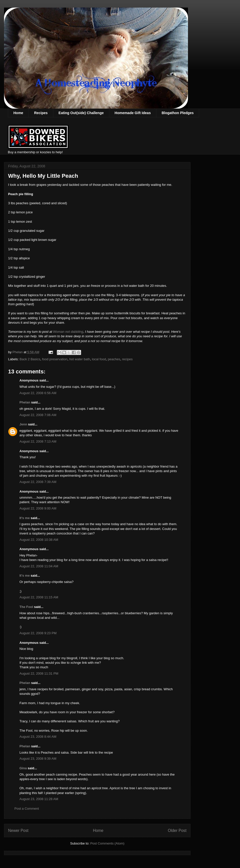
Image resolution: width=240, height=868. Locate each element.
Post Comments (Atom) (107, 843)
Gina (23, 768)
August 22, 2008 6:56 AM (38, 393)
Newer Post (18, 831)
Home (18, 113)
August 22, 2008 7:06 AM (38, 415)
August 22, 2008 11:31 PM (39, 673)
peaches (114, 359)
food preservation (55, 359)
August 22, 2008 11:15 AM (39, 597)
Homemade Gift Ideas (133, 113)
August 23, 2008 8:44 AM (38, 737)
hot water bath (80, 359)
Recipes (41, 113)
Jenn (23, 424)
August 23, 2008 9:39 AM (38, 759)
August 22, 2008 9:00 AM (38, 508)
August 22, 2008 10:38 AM (39, 540)
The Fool (26, 607)
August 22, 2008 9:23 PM (38, 633)
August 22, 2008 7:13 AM (38, 441)
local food (99, 359)
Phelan (25, 402)
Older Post (177, 831)
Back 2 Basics (30, 359)
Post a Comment (27, 809)
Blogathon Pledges (178, 113)
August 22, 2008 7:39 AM (38, 482)
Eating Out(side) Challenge (81, 113)
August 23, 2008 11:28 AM (39, 799)
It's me (25, 518)
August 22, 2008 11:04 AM (39, 566)
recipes (127, 359)
